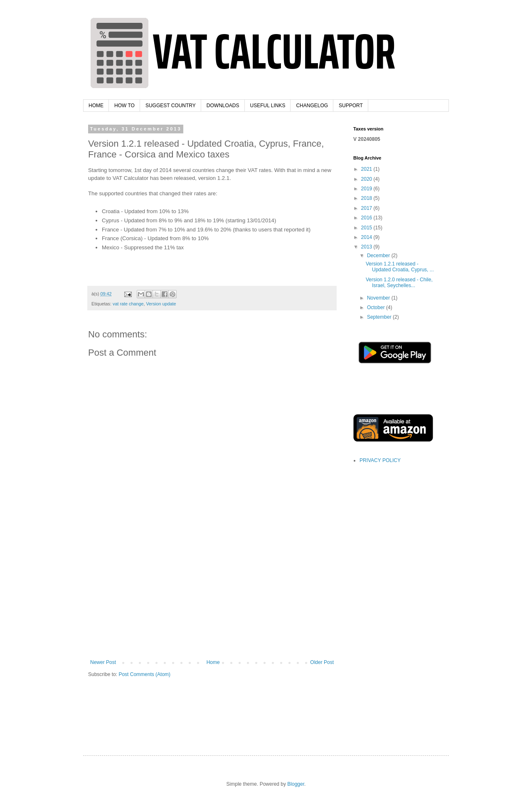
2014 (367, 237)
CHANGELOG (312, 106)
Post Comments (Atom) (144, 674)
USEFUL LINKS (268, 106)
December (379, 256)
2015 (367, 228)
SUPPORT (351, 106)
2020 (367, 179)
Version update (161, 304)
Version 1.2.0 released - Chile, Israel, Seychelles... (399, 283)
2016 (367, 218)
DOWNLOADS (223, 106)
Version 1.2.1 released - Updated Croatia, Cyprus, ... (400, 267)
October (377, 307)
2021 (367, 169)
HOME (96, 106)
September (380, 317)
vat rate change (128, 304)
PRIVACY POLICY (380, 460)
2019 (367, 189)
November (379, 298)
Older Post (322, 662)
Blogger (296, 784)
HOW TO (124, 106)
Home (213, 662)
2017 (367, 208)
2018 (367, 198)
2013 (367, 247)
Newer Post (103, 662)
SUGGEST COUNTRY (171, 106)
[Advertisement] (212, 597)
